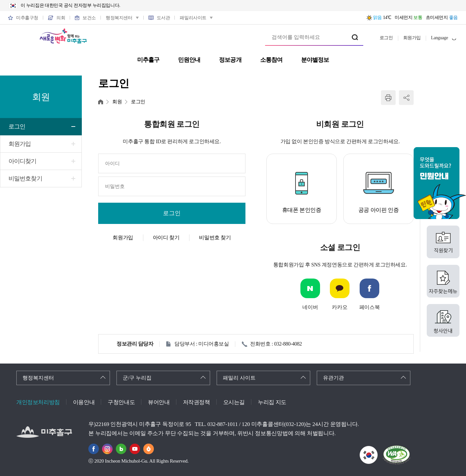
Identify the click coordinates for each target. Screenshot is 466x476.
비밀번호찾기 (25, 178)
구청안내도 (121, 402)
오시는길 (234, 402)
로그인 (386, 38)
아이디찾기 (23, 161)
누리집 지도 (272, 402)
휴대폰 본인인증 (302, 210)
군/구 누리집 (137, 378)
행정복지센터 (38, 378)
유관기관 (333, 378)
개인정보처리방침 (38, 402)
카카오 (340, 307)
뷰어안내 (159, 402)
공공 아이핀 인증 (379, 210)
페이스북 (369, 307)
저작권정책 (197, 402)
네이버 (310, 307)
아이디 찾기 (166, 238)
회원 (117, 102)
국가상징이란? (377, 450)
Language (439, 38)
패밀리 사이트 (239, 378)
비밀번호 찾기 (215, 238)
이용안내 (84, 402)
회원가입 (412, 38)
